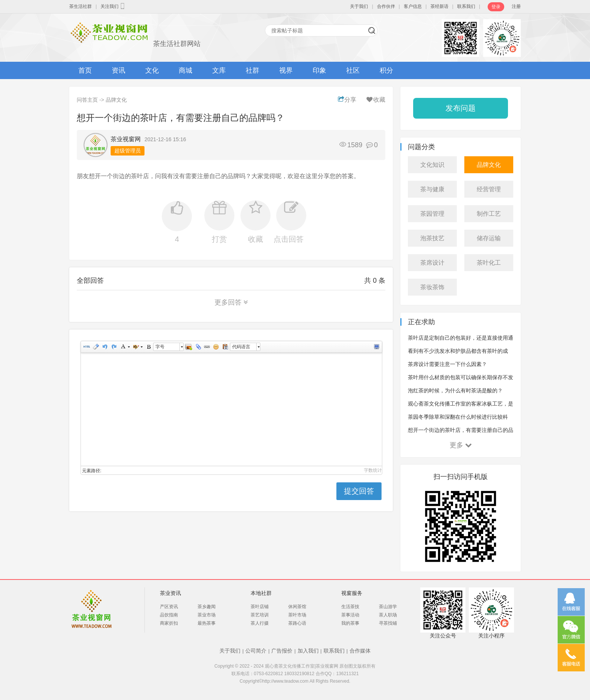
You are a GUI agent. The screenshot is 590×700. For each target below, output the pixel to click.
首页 (85, 70)
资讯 (119, 70)
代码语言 (241, 347)
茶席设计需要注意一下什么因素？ (447, 364)
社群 (252, 70)
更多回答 (231, 302)
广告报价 (282, 651)
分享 (347, 100)
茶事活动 (350, 615)
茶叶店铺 (260, 607)
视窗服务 (352, 593)
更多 (461, 445)
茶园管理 (432, 214)
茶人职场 (388, 615)
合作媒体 (360, 651)
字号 (160, 347)
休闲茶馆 (297, 607)
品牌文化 (116, 100)
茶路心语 (297, 623)
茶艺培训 (260, 615)
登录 (496, 7)
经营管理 (489, 189)
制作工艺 (489, 214)
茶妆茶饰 (432, 287)
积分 (386, 70)
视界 (286, 70)
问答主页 (87, 100)
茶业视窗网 (126, 139)
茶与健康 (432, 189)
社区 (353, 70)
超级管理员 (128, 151)
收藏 (375, 100)
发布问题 (461, 108)
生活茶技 (350, 607)
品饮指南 (169, 615)
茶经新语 (439, 6)
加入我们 (308, 651)
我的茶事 (350, 623)
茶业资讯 (170, 593)
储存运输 (489, 238)
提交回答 (359, 491)
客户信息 (413, 6)
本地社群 (261, 593)
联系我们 (466, 6)
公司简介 (256, 651)
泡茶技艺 (432, 238)
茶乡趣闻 (207, 607)
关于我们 (359, 6)
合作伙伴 (386, 6)
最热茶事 (207, 623)
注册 (516, 6)
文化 (152, 70)
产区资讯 (169, 607)
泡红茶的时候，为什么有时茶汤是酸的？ (455, 390)
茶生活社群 (81, 6)
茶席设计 (432, 263)
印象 (319, 70)
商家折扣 (169, 623)
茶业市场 (207, 615)
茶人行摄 (260, 623)
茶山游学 (388, 607)
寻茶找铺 (388, 623)
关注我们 (113, 6)
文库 (219, 70)
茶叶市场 (297, 615)
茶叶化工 (489, 263)
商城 (186, 70)
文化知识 (432, 165)
